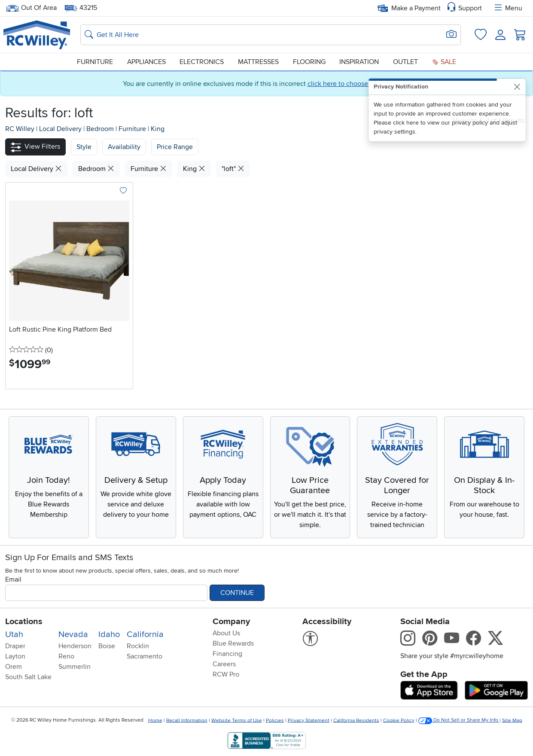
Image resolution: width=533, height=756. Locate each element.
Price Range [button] (175, 147)
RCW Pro (226, 674)
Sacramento (145, 656)
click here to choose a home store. (359, 84)
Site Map (512, 720)
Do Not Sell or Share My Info (459, 720)
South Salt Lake (28, 677)
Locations (24, 622)
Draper (15, 646)
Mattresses (258, 62)
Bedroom (101, 129)
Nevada (73, 634)
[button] (35, 147)
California (145, 634)
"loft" (233, 169)
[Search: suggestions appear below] (271, 35)
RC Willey (20, 129)
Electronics (202, 62)
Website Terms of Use (237, 720)
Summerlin (75, 667)
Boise (107, 646)
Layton (15, 656)
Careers (224, 664)
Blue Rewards (233, 643)
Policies (275, 720)
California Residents (356, 720)
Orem (14, 667)
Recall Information (187, 720)
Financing (227, 654)
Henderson (75, 646)
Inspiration (359, 62)
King (158, 129)
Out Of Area (31, 8)
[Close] (517, 87)
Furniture (95, 62)
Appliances (146, 62)
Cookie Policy (399, 720)
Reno (66, 656)
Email (13, 579)
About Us (226, 633)
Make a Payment (409, 8)
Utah (14, 634)
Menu (508, 8)
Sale (444, 62)
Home (155, 720)
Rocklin (138, 646)
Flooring (309, 62)
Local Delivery (61, 129)
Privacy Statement (309, 720)
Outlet (405, 62)
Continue (237, 593)
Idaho (109, 634)
